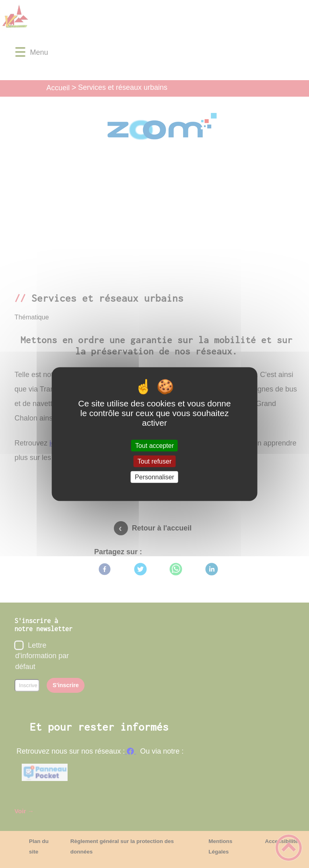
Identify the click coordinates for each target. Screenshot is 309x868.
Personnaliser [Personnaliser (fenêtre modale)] (154, 477)
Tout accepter (154, 445)
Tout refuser (154, 461)
